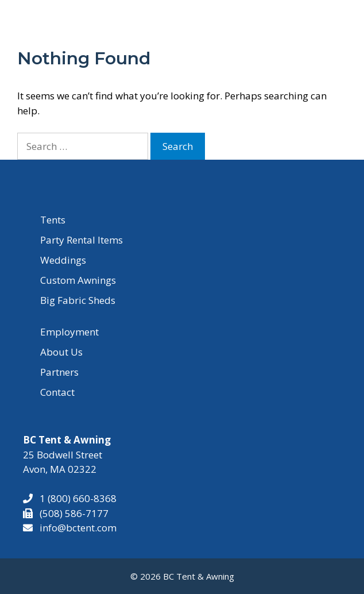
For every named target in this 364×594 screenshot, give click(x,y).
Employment (69, 332)
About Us (61, 352)
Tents (53, 220)
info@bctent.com (78, 528)
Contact (57, 392)
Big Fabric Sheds (78, 300)
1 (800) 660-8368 (75, 498)
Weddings (63, 260)
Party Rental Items (82, 240)
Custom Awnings (78, 280)
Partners (59, 372)
